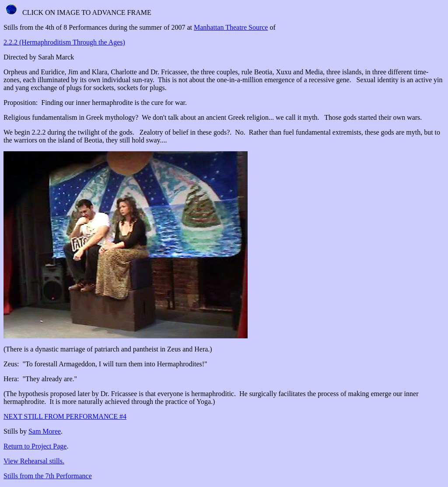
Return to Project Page (35, 446)
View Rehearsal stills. (34, 461)
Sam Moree (45, 431)
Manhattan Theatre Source (231, 27)
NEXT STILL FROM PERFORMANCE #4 (65, 416)
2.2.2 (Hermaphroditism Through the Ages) (64, 42)
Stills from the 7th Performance (48, 476)
